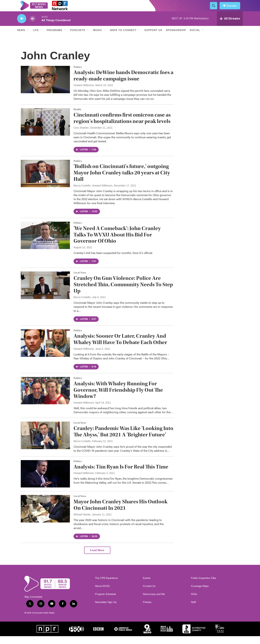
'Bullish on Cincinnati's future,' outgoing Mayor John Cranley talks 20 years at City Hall (122, 181)
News (21, 38)
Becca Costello (82, 305)
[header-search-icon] (215, 10)
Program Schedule (105, 602)
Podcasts (78, 38)
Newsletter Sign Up (106, 610)
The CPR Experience (106, 586)
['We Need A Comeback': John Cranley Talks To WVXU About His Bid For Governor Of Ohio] (45, 243)
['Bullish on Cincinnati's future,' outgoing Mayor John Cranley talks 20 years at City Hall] (45, 181)
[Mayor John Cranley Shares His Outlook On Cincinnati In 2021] (45, 516)
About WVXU (102, 594)
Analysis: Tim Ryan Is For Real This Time (121, 475)
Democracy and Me (154, 602)
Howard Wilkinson (84, 93)
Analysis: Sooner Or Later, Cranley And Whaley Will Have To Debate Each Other (120, 347)
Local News (80, 281)
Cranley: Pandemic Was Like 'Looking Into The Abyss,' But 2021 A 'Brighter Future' (123, 439)
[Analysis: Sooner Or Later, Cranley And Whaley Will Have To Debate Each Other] (45, 351)
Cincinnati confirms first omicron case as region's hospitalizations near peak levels (122, 126)
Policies (147, 610)
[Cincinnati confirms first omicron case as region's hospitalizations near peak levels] (45, 130)
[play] (22, 27)
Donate (234, 10)
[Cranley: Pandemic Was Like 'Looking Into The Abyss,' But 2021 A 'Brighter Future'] (45, 443)
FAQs (194, 602)
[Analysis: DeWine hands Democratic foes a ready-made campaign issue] (45, 87)
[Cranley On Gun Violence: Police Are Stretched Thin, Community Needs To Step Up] (45, 293)
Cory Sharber (81, 136)
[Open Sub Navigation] (28, 38)
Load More (97, 558)
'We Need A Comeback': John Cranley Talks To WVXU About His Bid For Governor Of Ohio (117, 243)
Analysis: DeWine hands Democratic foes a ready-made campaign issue (123, 84)
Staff (193, 610)
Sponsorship (176, 38)
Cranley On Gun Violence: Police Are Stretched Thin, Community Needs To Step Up (123, 292)
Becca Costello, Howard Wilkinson (93, 193)
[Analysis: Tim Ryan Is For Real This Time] (45, 482)
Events (147, 586)
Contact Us (149, 594)
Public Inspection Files (204, 586)
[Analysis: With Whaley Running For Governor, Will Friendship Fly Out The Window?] (45, 398)
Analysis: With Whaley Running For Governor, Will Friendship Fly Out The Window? (118, 398)
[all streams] (230, 26)
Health (77, 117)
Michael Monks (82, 522)
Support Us (153, 38)
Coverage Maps (200, 594)
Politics (78, 75)
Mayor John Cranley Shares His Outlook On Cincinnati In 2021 (121, 513)
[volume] (33, 27)
